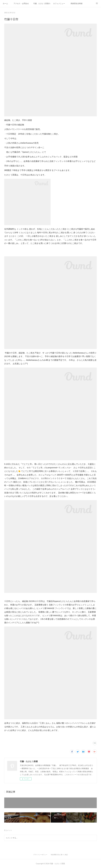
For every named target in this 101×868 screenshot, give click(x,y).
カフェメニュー (59, 4)
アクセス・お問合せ (21, 4)
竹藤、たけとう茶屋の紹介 (42, 4)
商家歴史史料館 (77, 4)
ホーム (5, 4)
